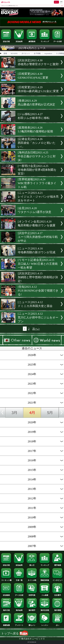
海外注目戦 (45, 609)
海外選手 (32, 609)
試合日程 (6, 41)
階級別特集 (45, 579)
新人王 (32, 564)
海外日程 (6, 609)
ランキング (45, 41)
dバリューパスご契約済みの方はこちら (10, 6)
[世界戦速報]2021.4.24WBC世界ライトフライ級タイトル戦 (37, 183)
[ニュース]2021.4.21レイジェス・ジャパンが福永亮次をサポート (38, 197)
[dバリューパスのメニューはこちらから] (61, 2)
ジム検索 (45, 594)
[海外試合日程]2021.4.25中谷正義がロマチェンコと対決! (37, 156)
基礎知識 (6, 624)
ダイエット (26, 53)
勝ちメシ (32, 624)
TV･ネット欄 (6, 579)
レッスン (45, 624)
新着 (5, 53)
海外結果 (19, 609)
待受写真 (32, 594)
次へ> (36, 329)
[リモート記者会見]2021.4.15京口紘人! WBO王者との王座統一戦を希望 (38, 264)
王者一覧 (19, 579)
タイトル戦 (32, 579)
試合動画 (6, 594)
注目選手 (58, 594)
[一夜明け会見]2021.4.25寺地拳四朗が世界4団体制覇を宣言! (37, 170)
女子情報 (37, 53)
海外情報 (58, 609)
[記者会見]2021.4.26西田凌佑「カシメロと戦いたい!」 (37, 143)
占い (58, 624)
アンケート (19, 624)
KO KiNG (14, 53)
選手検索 (58, 564)
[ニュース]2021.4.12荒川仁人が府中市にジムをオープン (38, 317)
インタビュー (58, 579)
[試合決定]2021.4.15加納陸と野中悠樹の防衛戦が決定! (38, 277)
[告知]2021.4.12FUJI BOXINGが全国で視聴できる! (38, 291)
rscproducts (48, 53)
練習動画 (32, 41)
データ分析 (58, 41)
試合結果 (19, 41)
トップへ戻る (15, 633)
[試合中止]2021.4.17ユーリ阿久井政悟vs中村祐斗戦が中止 (38, 237)
